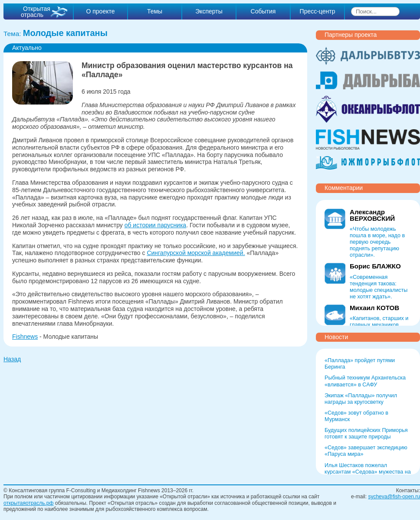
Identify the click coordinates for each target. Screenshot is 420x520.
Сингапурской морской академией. (196, 253)
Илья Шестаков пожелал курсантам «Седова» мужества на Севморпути (368, 472)
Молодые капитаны (65, 33)
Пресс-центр (318, 11)
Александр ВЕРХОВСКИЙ (372, 215)
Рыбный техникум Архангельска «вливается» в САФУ (365, 381)
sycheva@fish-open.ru (394, 497)
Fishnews (25, 337)
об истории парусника (155, 225)
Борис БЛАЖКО (375, 266)
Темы (155, 11)
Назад (12, 359)
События (263, 11)
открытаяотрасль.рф (28, 503)
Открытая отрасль (36, 12)
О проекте (100, 11)
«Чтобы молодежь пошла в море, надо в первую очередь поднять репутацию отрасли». (377, 242)
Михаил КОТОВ (374, 308)
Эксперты (209, 11)
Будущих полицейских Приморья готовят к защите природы (366, 433)
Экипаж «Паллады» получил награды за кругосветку (361, 399)
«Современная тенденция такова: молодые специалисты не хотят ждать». (379, 287)
